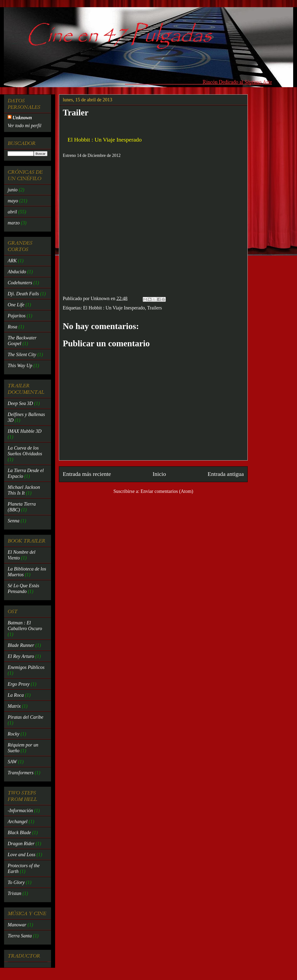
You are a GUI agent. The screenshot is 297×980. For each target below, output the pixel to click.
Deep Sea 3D (20, 403)
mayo (13, 201)
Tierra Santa (20, 936)
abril (12, 212)
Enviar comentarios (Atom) (167, 491)
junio (13, 190)
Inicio (159, 474)
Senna (14, 521)
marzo (14, 223)
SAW (12, 762)
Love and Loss (22, 855)
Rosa (12, 327)
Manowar (17, 925)
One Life (16, 305)
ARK (12, 261)
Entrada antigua (226, 474)
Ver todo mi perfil (25, 125)
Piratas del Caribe (26, 717)
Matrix (14, 706)
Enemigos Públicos (26, 667)
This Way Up (20, 365)
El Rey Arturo (21, 656)
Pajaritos (17, 316)
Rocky (14, 734)
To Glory (16, 882)
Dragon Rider (21, 843)
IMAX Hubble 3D (25, 431)
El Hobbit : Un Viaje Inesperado (114, 308)
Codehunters (20, 283)
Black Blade (19, 832)
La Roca (16, 695)
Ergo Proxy (19, 684)
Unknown (22, 118)
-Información (20, 810)
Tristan (14, 893)
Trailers (154, 308)
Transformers (21, 773)
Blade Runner (21, 645)
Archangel (18, 821)
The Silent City (22, 354)
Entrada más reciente (87, 474)
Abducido (17, 272)
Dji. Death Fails (23, 294)
